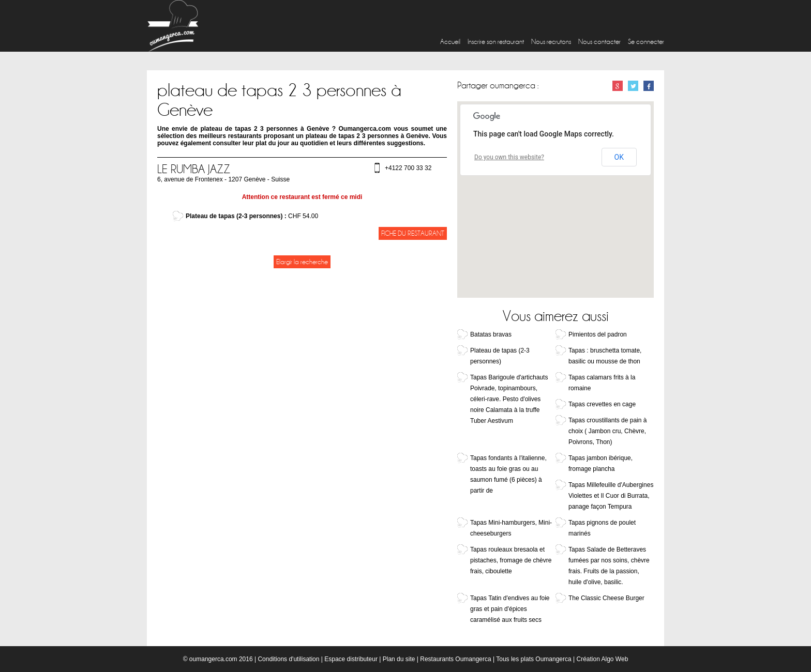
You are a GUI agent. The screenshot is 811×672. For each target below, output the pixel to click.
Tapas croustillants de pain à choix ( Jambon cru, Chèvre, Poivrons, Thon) (607, 431)
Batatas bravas (491, 334)
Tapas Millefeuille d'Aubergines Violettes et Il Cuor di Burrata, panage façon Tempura (611, 496)
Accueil (450, 42)
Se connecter (646, 42)
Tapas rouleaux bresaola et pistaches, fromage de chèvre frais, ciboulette (511, 560)
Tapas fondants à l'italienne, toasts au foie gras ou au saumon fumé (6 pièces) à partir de (508, 474)
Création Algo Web (602, 659)
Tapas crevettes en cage (602, 404)
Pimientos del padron (598, 334)
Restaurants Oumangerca (455, 659)
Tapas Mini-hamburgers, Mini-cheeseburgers (511, 528)
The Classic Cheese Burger (606, 598)
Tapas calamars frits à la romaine (602, 383)
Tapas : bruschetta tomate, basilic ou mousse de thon (605, 356)
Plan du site (399, 659)
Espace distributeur (351, 659)
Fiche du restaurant (413, 233)
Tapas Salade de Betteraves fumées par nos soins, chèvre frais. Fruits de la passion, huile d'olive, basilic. (609, 566)
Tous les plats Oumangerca (534, 659)
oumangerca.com (213, 659)
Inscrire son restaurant (496, 42)
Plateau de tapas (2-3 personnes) (500, 356)
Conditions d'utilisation (288, 659)
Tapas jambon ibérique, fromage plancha (600, 463)
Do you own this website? (509, 157)
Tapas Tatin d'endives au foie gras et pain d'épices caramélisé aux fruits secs (510, 609)
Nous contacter (599, 42)
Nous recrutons (551, 42)
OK (619, 157)
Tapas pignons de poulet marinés (602, 528)
